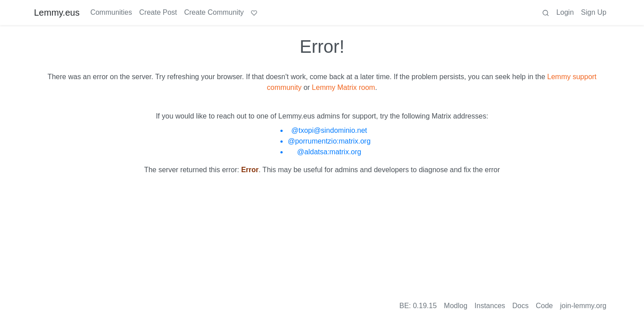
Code (544, 306)
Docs (521, 306)
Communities (111, 12)
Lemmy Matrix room (343, 87)
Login (565, 12)
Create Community (214, 12)
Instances (490, 306)
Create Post (158, 12)
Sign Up (594, 12)
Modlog (456, 306)
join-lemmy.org (583, 306)
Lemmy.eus (57, 13)
